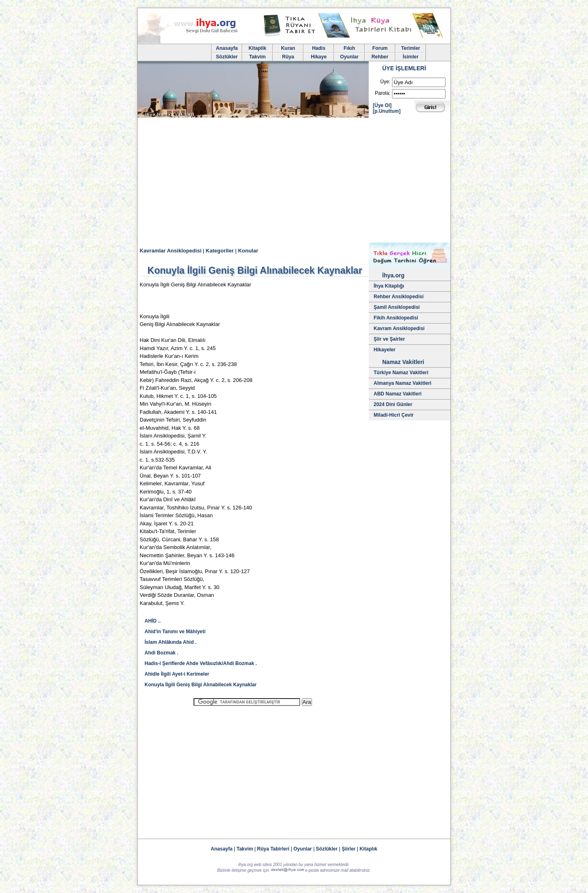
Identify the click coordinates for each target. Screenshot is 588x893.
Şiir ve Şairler (389, 339)
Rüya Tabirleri (273, 849)
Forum (380, 48)
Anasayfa (227, 48)
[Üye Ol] (382, 105)
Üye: (385, 82)
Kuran (288, 48)
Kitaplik (257, 48)
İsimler (411, 57)
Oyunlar (349, 57)
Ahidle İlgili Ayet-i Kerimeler (177, 674)
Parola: (383, 93)
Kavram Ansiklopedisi (399, 328)
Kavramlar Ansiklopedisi (170, 251)
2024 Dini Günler (393, 404)
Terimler (410, 48)
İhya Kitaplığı (389, 286)
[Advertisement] (294, 181)
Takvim (257, 57)
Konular (248, 251)
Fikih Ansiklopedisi (396, 318)
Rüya (288, 57)
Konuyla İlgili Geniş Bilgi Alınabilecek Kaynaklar (200, 685)
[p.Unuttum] (387, 111)
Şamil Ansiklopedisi (397, 307)
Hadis (319, 48)
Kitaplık (369, 849)
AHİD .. (153, 621)
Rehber (380, 57)
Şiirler (349, 849)
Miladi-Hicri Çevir (394, 415)
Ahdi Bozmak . (161, 653)
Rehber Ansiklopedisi (399, 297)
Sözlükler (227, 57)
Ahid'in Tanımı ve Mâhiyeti (175, 632)
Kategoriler (220, 251)
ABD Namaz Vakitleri (398, 394)
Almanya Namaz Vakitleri (402, 383)
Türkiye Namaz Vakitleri (401, 373)
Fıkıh (349, 48)
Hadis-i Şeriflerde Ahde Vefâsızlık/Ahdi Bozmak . (201, 663)
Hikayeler (384, 350)
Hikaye (319, 57)
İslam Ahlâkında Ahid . (170, 642)
